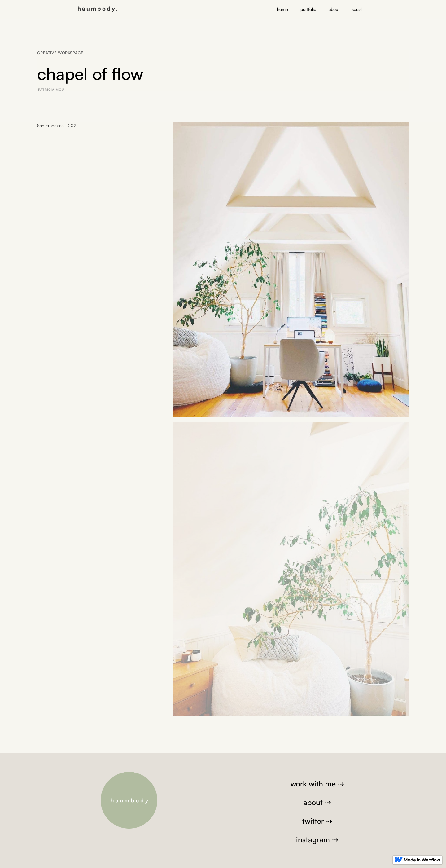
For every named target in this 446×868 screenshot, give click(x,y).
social (357, 9)
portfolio (308, 9)
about (334, 9)
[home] (98, 8)
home (282, 9)
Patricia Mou (51, 90)
